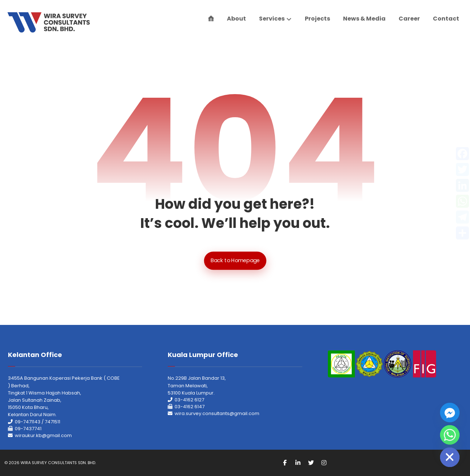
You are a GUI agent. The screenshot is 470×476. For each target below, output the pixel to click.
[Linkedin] (298, 463)
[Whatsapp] (450, 435)
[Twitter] (311, 463)
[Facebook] (285, 463)
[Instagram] (324, 463)
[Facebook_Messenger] (450, 413)
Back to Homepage (235, 261)
